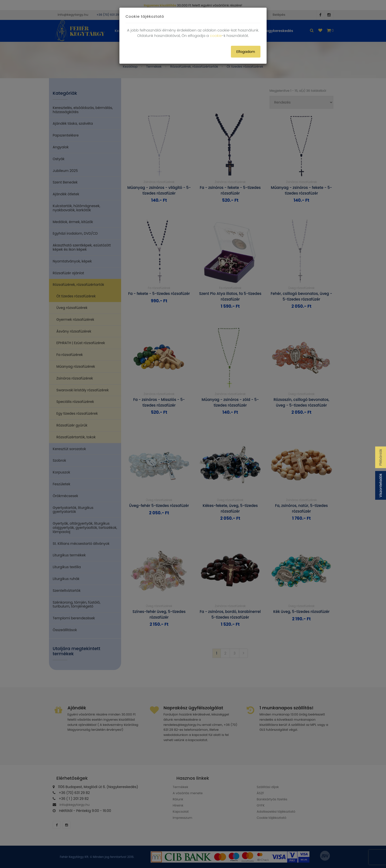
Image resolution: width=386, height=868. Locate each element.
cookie (216, 36)
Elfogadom (246, 52)
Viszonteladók (381, 485)
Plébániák (381, 457)
